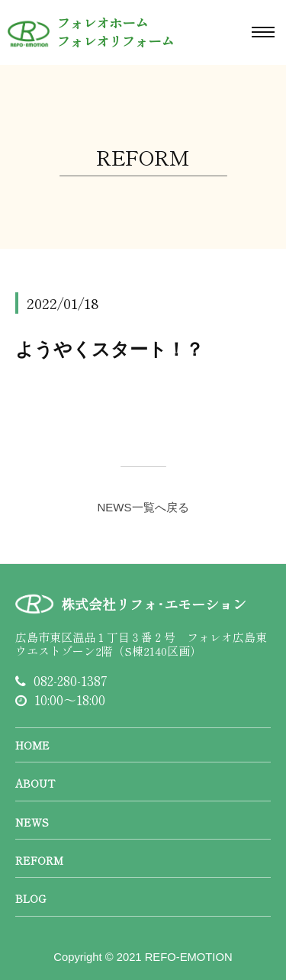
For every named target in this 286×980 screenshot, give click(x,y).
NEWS (32, 822)
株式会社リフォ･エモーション (154, 604)
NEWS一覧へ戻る (143, 507)
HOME (32, 745)
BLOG (31, 898)
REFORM (39, 860)
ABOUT (35, 783)
